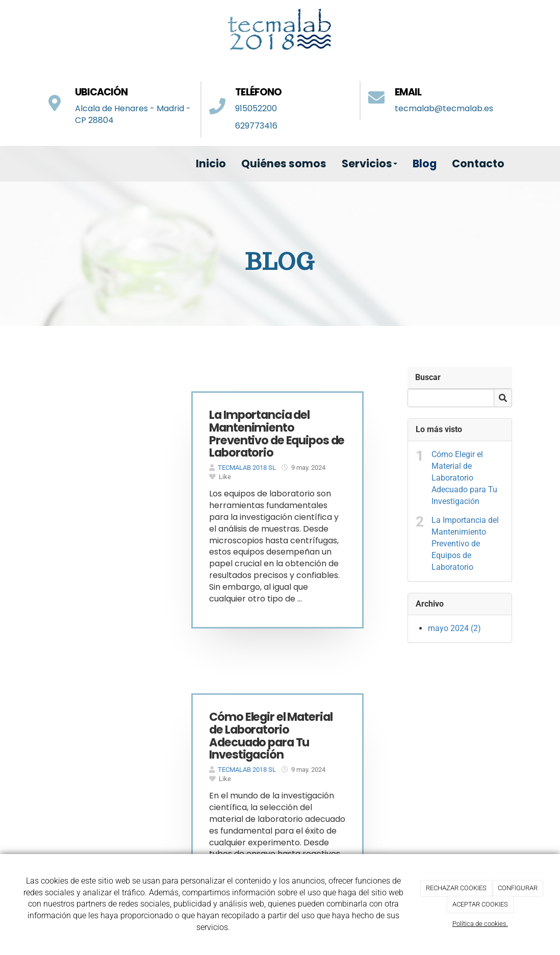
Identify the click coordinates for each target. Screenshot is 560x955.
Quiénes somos (284, 164)
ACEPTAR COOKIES (480, 904)
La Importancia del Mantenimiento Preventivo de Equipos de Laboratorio (465, 543)
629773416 (256, 126)
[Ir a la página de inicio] (38, 164)
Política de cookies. (480, 924)
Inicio (211, 164)
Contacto (478, 164)
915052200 (256, 108)
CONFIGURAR (518, 888)
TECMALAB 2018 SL (247, 468)
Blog (425, 164)
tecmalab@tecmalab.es (444, 108)
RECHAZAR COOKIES (456, 888)
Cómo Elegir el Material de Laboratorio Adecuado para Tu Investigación (464, 477)
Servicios (370, 164)
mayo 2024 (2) (454, 628)
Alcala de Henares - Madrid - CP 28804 (133, 114)
